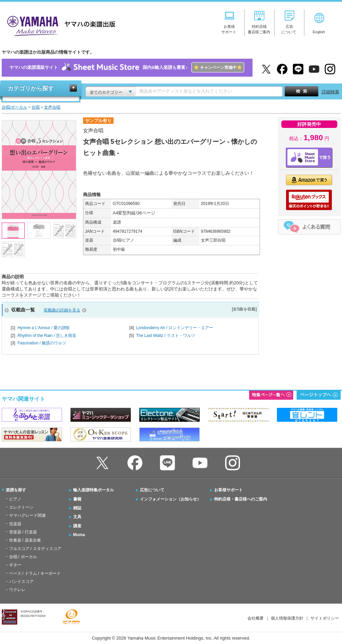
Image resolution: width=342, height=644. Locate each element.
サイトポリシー (325, 618)
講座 (77, 526)
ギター (15, 565)
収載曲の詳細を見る (62, 310)
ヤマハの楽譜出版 (59, 25)
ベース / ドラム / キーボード (35, 573)
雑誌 (77, 508)
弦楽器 (15, 524)
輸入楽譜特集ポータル (94, 490)
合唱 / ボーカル (23, 557)
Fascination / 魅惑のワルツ (42, 343)
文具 (77, 517)
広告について (152, 490)
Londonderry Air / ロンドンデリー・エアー (175, 328)
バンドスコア (21, 582)
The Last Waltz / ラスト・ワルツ (165, 336)
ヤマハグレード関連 (27, 515)
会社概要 (256, 618)
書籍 (77, 499)
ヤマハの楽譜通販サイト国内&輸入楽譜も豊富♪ (127, 68)
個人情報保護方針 (287, 618)
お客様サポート (228, 490)
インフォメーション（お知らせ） (170, 499)
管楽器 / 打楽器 (23, 532)
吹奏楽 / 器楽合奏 (25, 540)
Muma (79, 535)
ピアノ (15, 499)
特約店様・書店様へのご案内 (241, 499)
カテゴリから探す (31, 88)
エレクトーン (21, 507)
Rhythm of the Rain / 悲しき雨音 (47, 336)
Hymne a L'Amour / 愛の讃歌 (44, 328)
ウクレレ (17, 590)
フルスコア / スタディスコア (35, 549)
